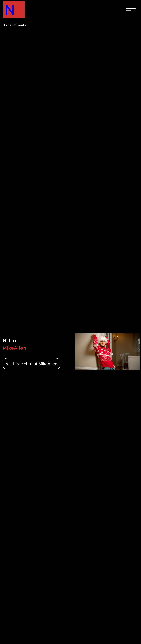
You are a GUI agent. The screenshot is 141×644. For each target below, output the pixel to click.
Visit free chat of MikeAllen (31, 364)
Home (7, 25)
